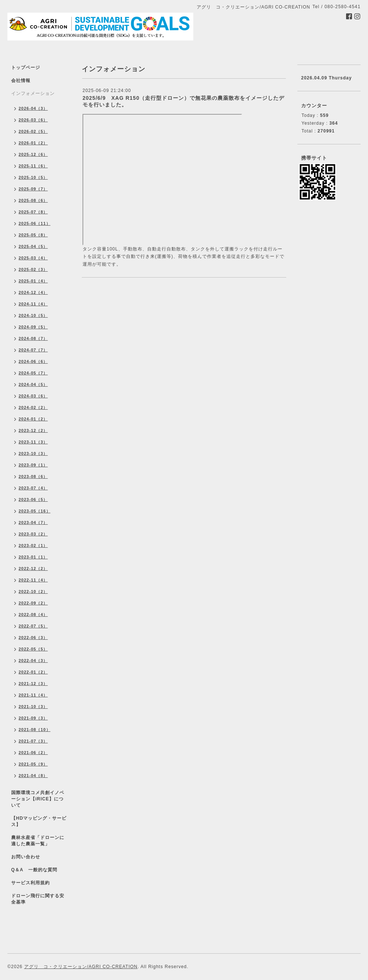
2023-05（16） (35, 511)
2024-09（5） (33, 327)
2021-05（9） (33, 764)
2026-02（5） (33, 131)
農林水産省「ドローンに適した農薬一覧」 (38, 841)
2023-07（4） (33, 488)
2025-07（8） (33, 212)
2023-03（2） (33, 534)
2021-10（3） (33, 707)
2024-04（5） (33, 384)
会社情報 (21, 81)
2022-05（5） (33, 649)
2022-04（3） (33, 661)
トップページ (26, 68)
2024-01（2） (33, 419)
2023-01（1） (33, 557)
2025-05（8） (33, 235)
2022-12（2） (33, 568)
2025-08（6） (33, 200)
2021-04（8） (33, 776)
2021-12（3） (33, 684)
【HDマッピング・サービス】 (39, 821)
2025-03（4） (33, 258)
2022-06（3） (33, 638)
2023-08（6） (33, 476)
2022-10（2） (33, 591)
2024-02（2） (33, 407)
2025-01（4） (33, 281)
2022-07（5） (33, 626)
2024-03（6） (33, 396)
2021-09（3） (33, 718)
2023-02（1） (33, 545)
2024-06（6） (33, 361)
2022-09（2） (33, 603)
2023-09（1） (33, 465)
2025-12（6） (33, 154)
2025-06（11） (35, 223)
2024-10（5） (33, 315)
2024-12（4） (33, 292)
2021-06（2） (33, 753)
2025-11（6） (33, 166)
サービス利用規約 (30, 883)
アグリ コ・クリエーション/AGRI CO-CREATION (81, 967)
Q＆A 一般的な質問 (34, 870)
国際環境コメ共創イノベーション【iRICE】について (38, 799)
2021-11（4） (33, 695)
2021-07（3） (33, 741)
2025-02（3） (33, 269)
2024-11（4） (33, 304)
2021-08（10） (35, 730)
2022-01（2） (33, 672)
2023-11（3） (33, 442)
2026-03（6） (33, 120)
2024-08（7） (33, 338)
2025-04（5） (33, 246)
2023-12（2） (33, 430)
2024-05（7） (33, 373)
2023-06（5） (33, 499)
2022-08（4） (33, 614)
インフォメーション (33, 94)
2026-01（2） (33, 143)
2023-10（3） (33, 453)
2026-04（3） (33, 108)
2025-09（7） (33, 189)
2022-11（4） (33, 580)
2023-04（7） (33, 522)
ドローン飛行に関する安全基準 (38, 899)
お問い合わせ (26, 857)
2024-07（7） (33, 350)
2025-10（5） (33, 177)
